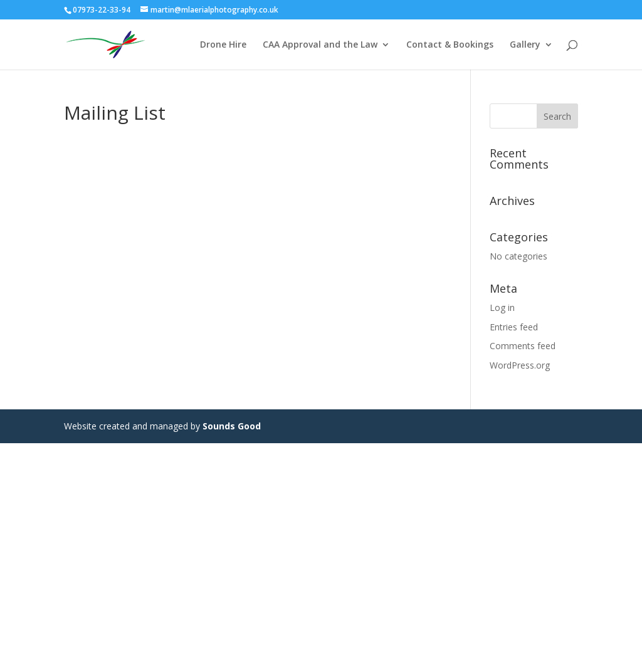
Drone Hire (223, 45)
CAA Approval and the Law (320, 45)
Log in (502, 307)
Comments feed (523, 346)
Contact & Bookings (450, 45)
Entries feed (514, 327)
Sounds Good (232, 426)
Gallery (525, 45)
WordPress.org (520, 365)
